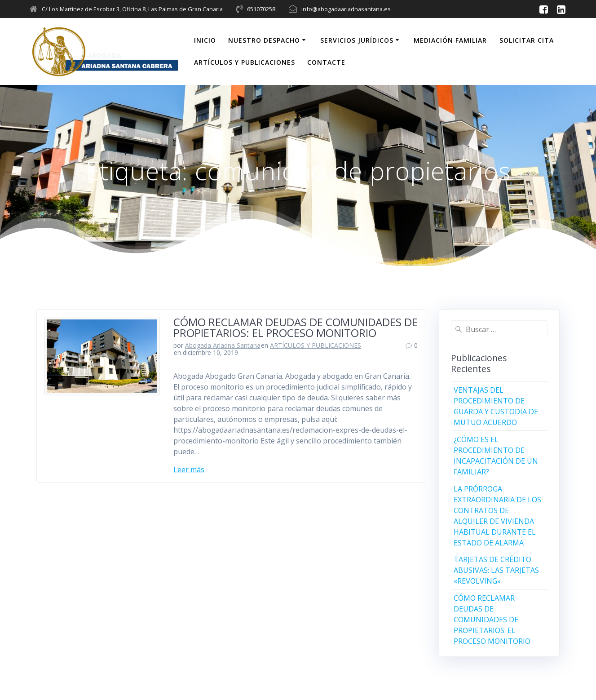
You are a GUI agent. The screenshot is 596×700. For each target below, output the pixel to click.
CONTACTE (326, 62)
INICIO (205, 40)
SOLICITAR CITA (527, 40)
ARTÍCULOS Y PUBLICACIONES (245, 62)
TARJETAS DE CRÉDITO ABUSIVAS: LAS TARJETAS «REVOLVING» (496, 570)
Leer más (189, 470)
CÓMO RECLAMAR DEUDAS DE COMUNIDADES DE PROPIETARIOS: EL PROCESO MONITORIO (296, 327)
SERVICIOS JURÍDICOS (357, 40)
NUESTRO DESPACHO (264, 40)
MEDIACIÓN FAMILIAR (450, 40)
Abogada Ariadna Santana (223, 345)
